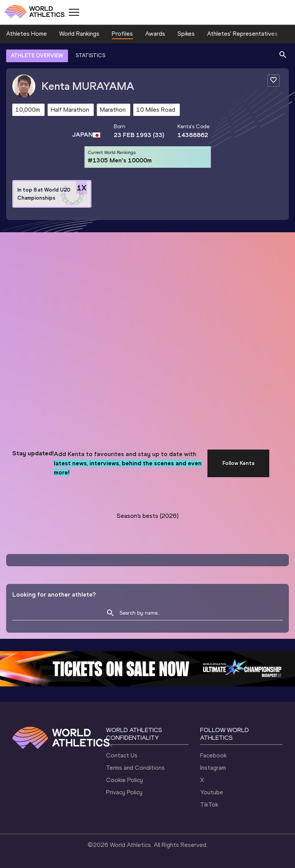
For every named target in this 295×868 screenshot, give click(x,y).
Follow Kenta (238, 463)
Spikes (186, 34)
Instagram (213, 768)
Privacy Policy (124, 792)
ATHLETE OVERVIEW (37, 55)
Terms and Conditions (135, 768)
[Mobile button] (74, 12)
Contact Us (122, 755)
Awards (155, 34)
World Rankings (79, 34)
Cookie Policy (124, 780)
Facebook (213, 755)
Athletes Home (27, 34)
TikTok (209, 804)
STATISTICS (90, 55)
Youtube (212, 792)
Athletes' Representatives (242, 34)
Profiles (122, 34)
